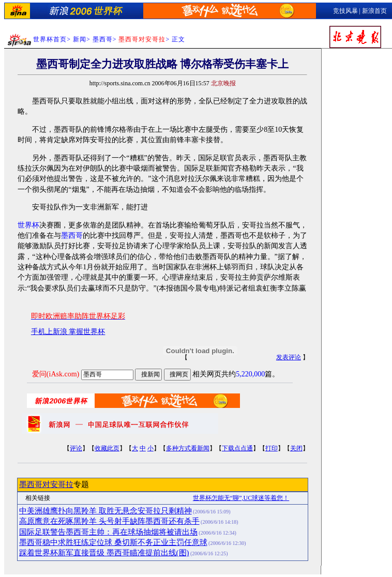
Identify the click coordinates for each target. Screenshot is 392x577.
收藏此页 (107, 448)
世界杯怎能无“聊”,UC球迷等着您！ (241, 498)
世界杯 (28, 225)
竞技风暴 (345, 11)
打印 (272, 448)
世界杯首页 (50, 39)
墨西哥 (103, 39)
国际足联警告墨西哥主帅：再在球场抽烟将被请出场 (108, 532)
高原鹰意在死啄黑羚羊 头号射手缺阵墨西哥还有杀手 (109, 521)
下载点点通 (237, 448)
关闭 (296, 448)
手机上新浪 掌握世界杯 (68, 332)
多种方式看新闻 (188, 448)
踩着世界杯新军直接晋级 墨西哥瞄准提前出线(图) (104, 553)
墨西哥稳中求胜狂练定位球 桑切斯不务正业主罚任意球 (113, 542)
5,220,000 (250, 374)
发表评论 (289, 357)
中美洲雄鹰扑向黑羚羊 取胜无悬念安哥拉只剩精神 (105, 511)
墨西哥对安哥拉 (46, 484)
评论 (76, 448)
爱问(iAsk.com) (56, 374)
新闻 (80, 39)
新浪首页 (374, 11)
